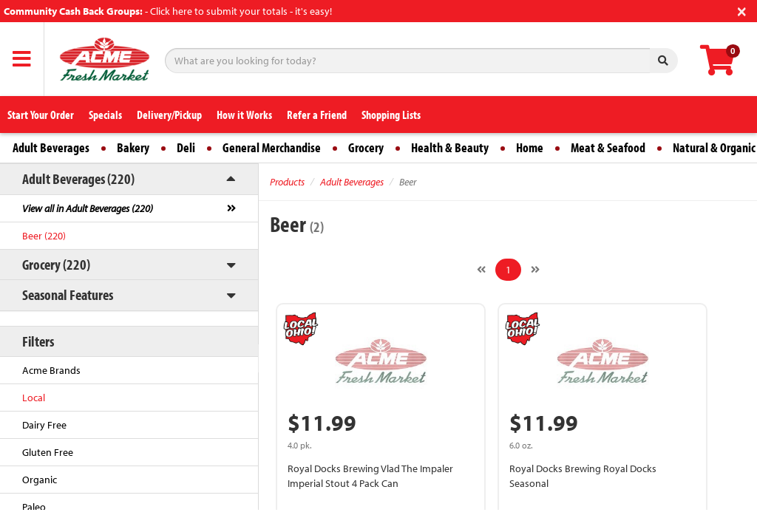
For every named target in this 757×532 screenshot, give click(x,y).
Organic (40, 480)
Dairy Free (44, 425)
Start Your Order (41, 115)
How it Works (244, 115)
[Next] (535, 270)
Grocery (366, 147)
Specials (105, 115)
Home (530, 147)
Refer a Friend (317, 115)
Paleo (34, 507)
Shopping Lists (391, 115)
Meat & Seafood (608, 147)
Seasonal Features (68, 294)
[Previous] (481, 270)
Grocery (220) (56, 264)
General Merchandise (272, 147)
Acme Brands (51, 370)
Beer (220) (44, 236)
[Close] (742, 10)
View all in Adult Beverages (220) (88, 208)
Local (34, 398)
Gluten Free (48, 452)
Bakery (133, 147)
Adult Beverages (51, 147)
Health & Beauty (450, 147)
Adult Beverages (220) (78, 178)
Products (287, 182)
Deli (186, 147)
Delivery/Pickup (169, 115)
